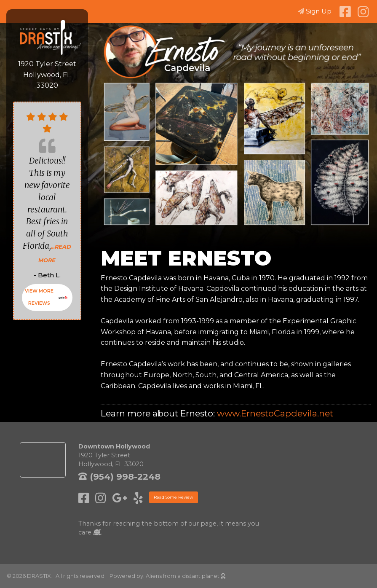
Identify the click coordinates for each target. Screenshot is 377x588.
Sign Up (315, 11)
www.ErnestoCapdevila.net (275, 413)
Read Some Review (173, 497)
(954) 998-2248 (119, 477)
